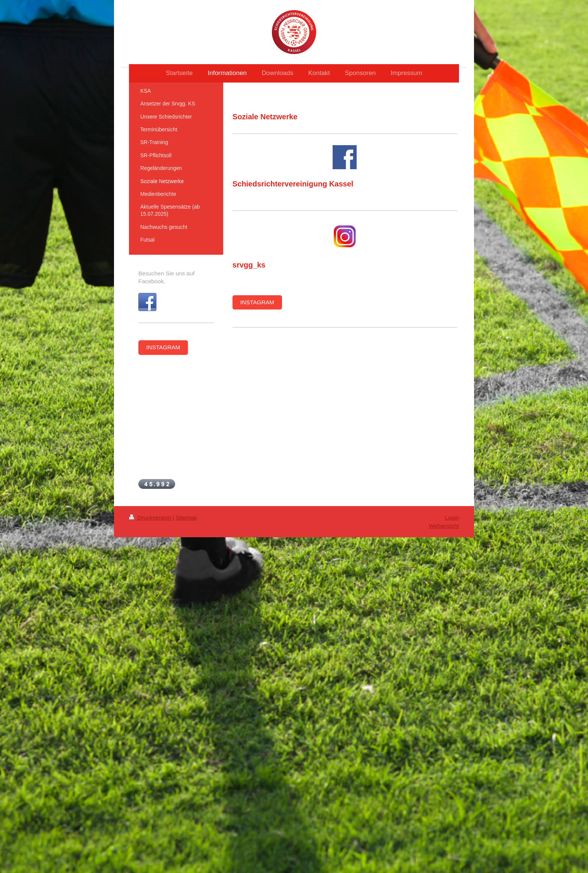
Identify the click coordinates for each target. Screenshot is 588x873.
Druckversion (151, 518)
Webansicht (444, 526)
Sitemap (186, 518)
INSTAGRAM (257, 302)
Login (452, 518)
